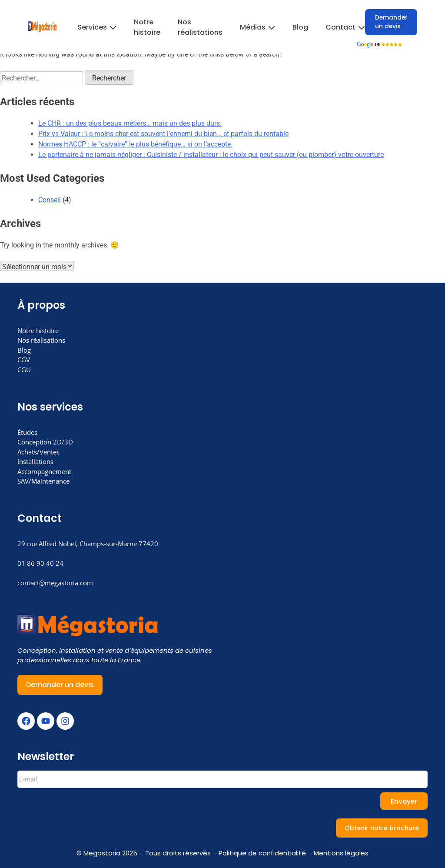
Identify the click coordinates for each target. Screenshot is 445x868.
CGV (24, 360)
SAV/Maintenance (43, 481)
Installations (35, 461)
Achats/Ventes (38, 452)
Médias (257, 27)
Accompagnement (44, 471)
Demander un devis (391, 22)
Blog (300, 27)
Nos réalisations (41, 340)
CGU (24, 370)
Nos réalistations (200, 27)
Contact (345, 27)
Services (97, 27)
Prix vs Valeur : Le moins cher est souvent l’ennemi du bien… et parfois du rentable (163, 134)
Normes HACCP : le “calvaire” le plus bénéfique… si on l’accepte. (135, 144)
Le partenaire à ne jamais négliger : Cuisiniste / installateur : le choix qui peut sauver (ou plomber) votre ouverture (211, 155)
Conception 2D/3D (45, 442)
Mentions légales (341, 853)
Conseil (50, 200)
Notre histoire (147, 27)
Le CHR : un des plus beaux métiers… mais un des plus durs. (130, 123)
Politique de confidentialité (262, 853)
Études (27, 432)
